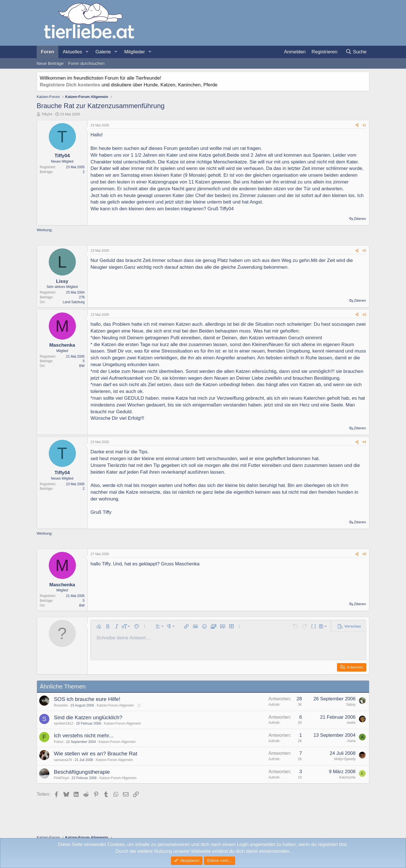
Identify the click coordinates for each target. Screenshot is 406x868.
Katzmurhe (347, 777)
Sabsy (351, 705)
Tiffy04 (47, 114)
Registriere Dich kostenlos (70, 85)
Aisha (351, 741)
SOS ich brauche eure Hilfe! (87, 699)
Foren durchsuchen (86, 63)
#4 (364, 442)
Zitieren (360, 219)
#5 (364, 554)
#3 (364, 315)
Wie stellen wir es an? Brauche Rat (96, 754)
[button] (87, 52)
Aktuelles (72, 52)
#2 (364, 251)
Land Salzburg (74, 302)
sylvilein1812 (64, 723)
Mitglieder (135, 52)
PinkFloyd (61, 778)
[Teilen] (357, 125)
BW (82, 366)
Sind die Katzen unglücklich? (88, 717)
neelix (351, 723)
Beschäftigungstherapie (82, 772)
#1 (364, 125)
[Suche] (356, 52)
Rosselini (61, 705)
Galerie (103, 52)
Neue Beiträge (50, 63)
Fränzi (59, 742)
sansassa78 (63, 760)
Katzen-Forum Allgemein (115, 705)
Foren (48, 52)
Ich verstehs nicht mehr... (84, 735)
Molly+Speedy (345, 759)
